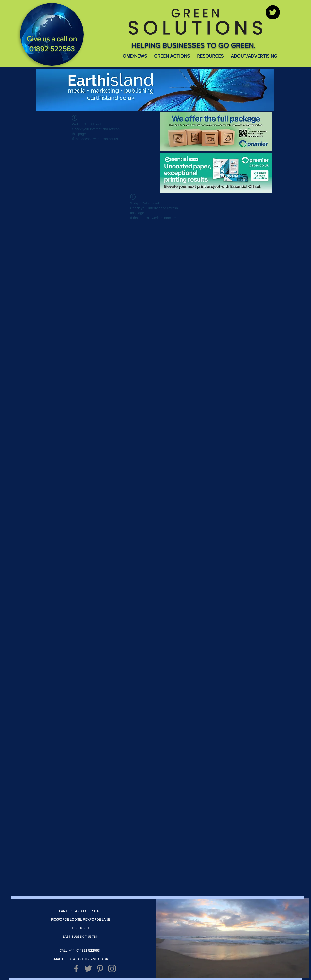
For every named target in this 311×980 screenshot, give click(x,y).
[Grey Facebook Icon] (76, 969)
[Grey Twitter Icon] (88, 969)
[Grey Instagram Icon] (112, 969)
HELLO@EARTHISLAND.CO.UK (85, 959)
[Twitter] (273, 12)
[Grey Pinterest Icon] (100, 969)
